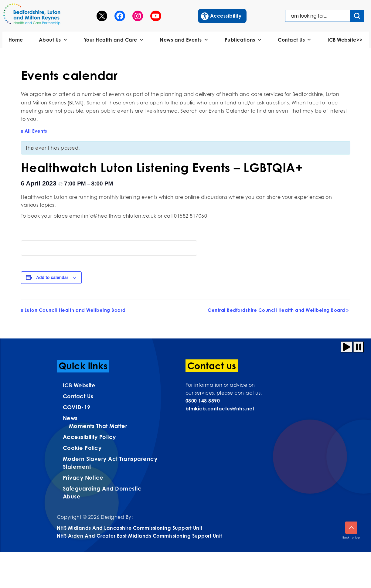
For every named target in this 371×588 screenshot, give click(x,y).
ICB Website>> (345, 40)
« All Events (34, 131)
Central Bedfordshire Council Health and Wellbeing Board (278, 310)
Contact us (78, 396)
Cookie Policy (82, 448)
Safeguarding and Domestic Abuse (102, 492)
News (70, 418)
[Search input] (357, 16)
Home (16, 40)
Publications (243, 40)
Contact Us (295, 40)
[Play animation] (347, 347)
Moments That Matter (98, 426)
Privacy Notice (83, 478)
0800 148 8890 (203, 401)
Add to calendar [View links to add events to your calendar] (52, 277)
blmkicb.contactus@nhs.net (220, 409)
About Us (53, 40)
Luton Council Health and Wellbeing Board (73, 310)
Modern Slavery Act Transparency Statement (110, 463)
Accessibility (221, 15)
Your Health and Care (114, 40)
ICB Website (79, 385)
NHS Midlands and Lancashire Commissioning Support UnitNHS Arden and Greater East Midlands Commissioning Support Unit (140, 532)
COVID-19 (77, 407)
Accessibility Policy (89, 437)
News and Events (184, 40)
